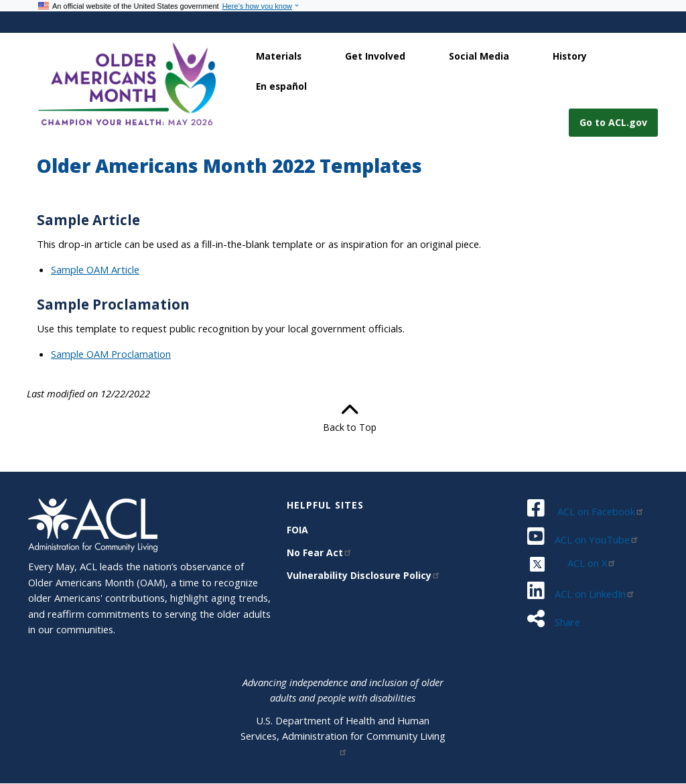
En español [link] (281, 86)
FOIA (297, 530)
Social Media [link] (479, 56)
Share (566, 622)
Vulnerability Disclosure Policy (364, 575)
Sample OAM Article (95, 269)
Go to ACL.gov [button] (613, 122)
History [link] (570, 56)
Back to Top (343, 417)
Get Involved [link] (375, 56)
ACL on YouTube (597, 539)
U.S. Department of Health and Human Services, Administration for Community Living (343, 735)
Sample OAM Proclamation (111, 354)
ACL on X (592, 563)
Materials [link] (279, 56)
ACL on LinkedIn (595, 594)
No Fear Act (320, 552)
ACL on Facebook (601, 511)
